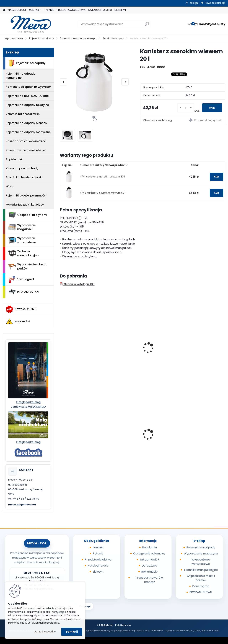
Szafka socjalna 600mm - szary (163, 434)
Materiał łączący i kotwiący (25, 205)
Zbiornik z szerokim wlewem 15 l (75, 350)
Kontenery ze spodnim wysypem (28, 87)
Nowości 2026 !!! (21, 309)
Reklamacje (149, 572)
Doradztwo (149, 566)
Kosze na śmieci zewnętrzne (25, 150)
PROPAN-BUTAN (24, 292)
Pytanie (98, 553)
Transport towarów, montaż (149, 580)
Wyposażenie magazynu (22, 227)
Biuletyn (98, 572)
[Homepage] (4, 10)
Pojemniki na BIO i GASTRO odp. (28, 96)
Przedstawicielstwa (98, 560)
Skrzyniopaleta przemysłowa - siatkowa (80, 434)
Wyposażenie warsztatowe (22, 240)
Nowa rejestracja (215, 3)
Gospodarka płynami (28, 215)
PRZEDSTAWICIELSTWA (71, 10)
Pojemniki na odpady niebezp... (78, 38)
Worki (10, 186)
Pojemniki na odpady (42, 38)
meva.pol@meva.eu (22, 505)
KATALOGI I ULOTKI (100, 10)
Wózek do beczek (200, 435)
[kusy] (186, 108)
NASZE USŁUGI (17, 10)
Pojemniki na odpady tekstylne (27, 105)
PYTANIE (49, 10)
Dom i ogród (21, 279)
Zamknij (72, 632)
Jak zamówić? (149, 560)
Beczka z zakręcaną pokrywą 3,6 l (160, 350)
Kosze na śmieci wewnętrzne (26, 141)
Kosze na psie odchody (22, 168)
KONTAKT (35, 10)
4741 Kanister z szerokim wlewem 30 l (102, 177)
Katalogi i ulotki (98, 566)
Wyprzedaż (18, 322)
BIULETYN (120, 10)
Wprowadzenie (14, 38)
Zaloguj (194, 3)
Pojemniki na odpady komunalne (21, 76)
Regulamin (149, 547)
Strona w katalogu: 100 (77, 284)
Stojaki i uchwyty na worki (24, 177)
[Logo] (27, 24)
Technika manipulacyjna (24, 253)
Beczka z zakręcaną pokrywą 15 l (202, 350)
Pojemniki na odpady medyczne (28, 132)
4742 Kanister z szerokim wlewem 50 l (103, 193)
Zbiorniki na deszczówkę (23, 114)
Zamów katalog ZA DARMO (28, 407)
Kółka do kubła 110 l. (118, 433)
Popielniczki (14, 159)
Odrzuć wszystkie (45, 632)
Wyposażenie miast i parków (27, 266)
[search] (147, 25)
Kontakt (98, 547)
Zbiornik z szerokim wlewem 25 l (117, 350)
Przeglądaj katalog (28, 402)
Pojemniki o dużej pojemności (26, 196)
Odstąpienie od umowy (149, 553)
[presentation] (63, 82)
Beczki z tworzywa (113, 38)
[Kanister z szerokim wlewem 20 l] (94, 82)
